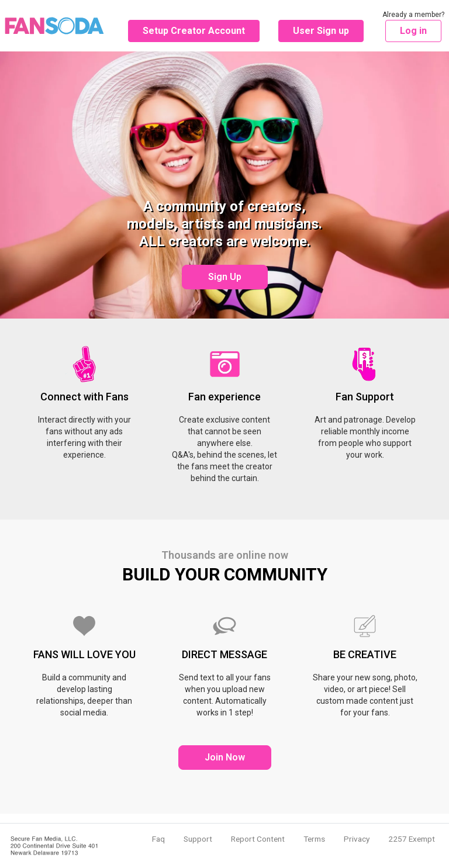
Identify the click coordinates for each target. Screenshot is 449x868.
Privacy (357, 839)
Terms (314, 839)
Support (198, 839)
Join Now (225, 757)
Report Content (258, 839)
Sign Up (225, 277)
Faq (158, 839)
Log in (413, 31)
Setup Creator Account (194, 31)
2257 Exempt (412, 839)
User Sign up (321, 31)
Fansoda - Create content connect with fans (54, 26)
